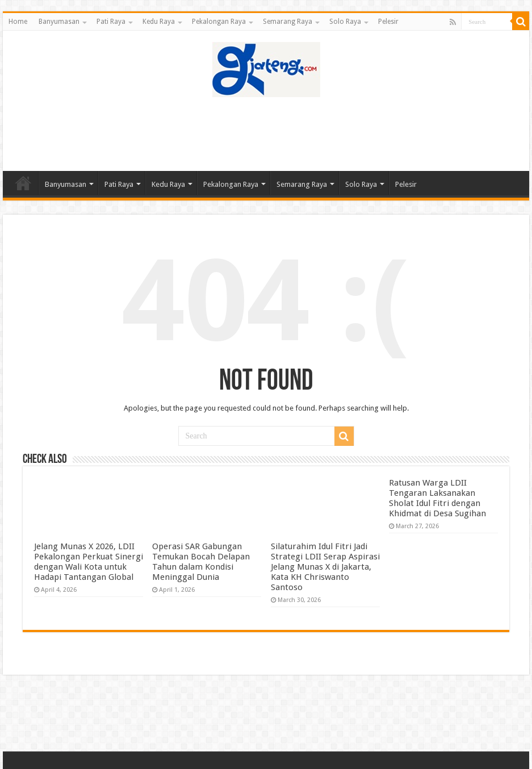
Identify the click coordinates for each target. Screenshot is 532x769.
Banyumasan (59, 22)
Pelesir (388, 22)
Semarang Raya (288, 22)
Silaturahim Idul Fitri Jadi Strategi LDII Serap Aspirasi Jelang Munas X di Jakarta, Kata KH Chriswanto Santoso (325, 567)
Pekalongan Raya (219, 22)
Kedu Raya (159, 22)
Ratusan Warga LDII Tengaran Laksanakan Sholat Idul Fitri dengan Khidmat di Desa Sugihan (437, 498)
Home (18, 22)
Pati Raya (111, 22)
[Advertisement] (266, 134)
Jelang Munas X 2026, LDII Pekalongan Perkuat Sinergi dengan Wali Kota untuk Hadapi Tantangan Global (89, 562)
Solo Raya (345, 22)
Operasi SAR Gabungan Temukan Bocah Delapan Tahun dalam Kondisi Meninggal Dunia (201, 562)
